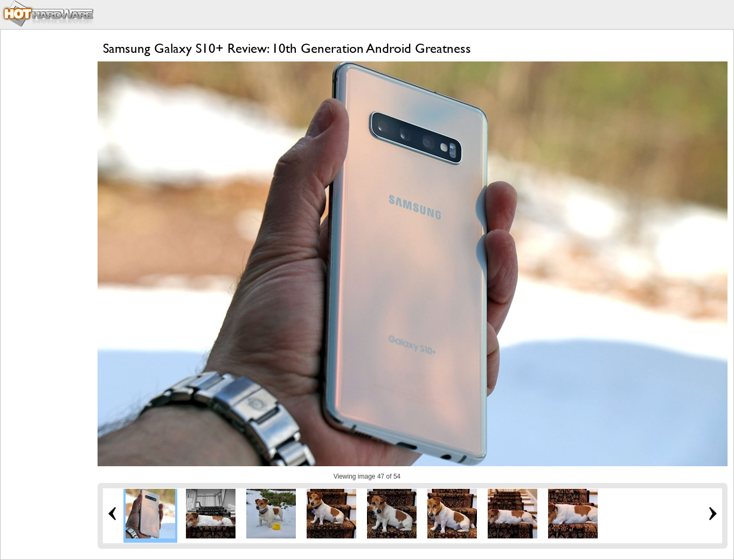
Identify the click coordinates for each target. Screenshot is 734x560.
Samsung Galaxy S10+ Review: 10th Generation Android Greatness (287, 48)
